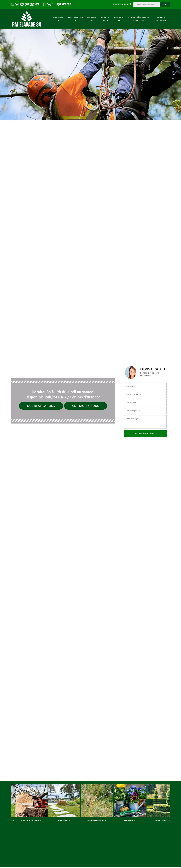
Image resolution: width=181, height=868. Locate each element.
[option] (90, 60)
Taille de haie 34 (105, 19)
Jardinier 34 (92, 19)
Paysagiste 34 (58, 19)
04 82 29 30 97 (25, 5)
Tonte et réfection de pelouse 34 (139, 19)
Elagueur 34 (119, 19)
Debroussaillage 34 (75, 19)
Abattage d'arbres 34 (161, 19)
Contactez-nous (86, 406)
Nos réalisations (41, 406)
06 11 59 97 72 (57, 5)
